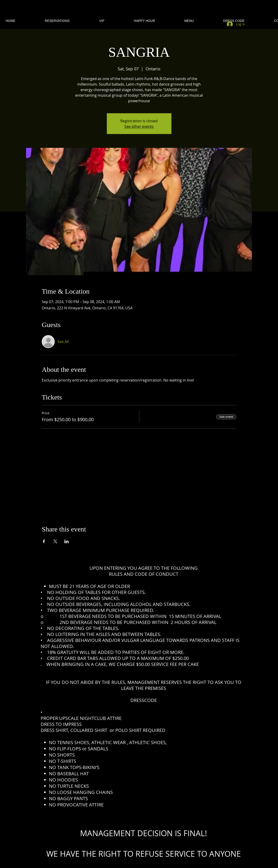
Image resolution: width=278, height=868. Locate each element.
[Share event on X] (55, 541)
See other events (139, 126)
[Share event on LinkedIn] (67, 541)
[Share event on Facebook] (44, 541)
